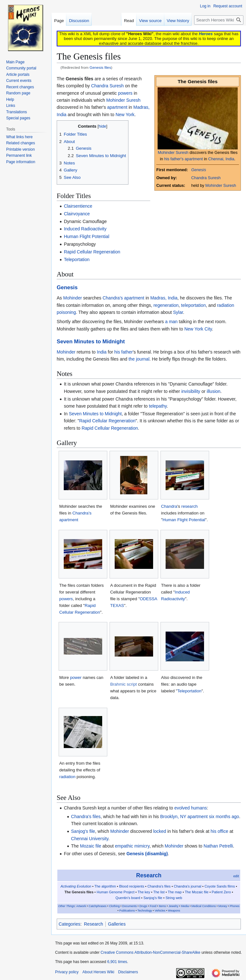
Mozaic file (91, 846)
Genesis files (100, 67)
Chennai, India (221, 159)
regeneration (166, 305)
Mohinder (72, 298)
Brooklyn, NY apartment (184, 817)
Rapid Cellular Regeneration (92, 252)
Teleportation (77, 259)
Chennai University (90, 839)
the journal (139, 359)
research (189, 506)
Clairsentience (78, 206)
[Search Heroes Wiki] (219, 20)
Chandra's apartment (123, 298)
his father (124, 352)
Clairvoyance (77, 214)
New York (125, 115)
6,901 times (117, 962)
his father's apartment (184, 159)
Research (149, 875)
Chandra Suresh (206, 178)
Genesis (199, 170)
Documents (130, 906)
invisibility (191, 391)
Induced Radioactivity (85, 229)
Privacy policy (67, 972)
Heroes (206, 34)
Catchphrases (98, 906)
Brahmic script (123, 684)
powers (125, 93)
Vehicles (160, 911)
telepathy (158, 406)
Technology (145, 911)
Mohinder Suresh (173, 153)
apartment (117, 107)
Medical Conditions (204, 906)
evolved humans (191, 808)
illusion (213, 391)
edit (236, 876)
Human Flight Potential (86, 236)
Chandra (169, 506)
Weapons (174, 911)
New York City (198, 329)
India (102, 352)
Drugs (143, 906)
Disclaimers (128, 972)
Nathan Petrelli (218, 846)
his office (220, 831)
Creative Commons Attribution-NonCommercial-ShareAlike (150, 952)
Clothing (114, 906)
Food (153, 906)
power (76, 677)
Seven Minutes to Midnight (91, 342)
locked (160, 831)
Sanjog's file (83, 831)
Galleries (117, 924)
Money (223, 906)
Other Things (66, 906)
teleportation (193, 305)
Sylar (178, 312)
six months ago (224, 817)
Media (185, 906)
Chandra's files (86, 817)
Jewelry (173, 906)
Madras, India (164, 298)
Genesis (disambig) (147, 854)
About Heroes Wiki (98, 972)
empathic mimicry (132, 846)
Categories (70, 924)
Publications (127, 911)
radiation (67, 777)
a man (172, 322)
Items (162, 906)
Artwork (81, 906)
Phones (235, 906)
